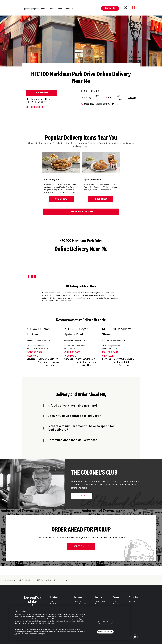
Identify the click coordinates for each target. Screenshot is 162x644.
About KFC (77, 601)
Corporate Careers (100, 604)
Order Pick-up (81, 546)
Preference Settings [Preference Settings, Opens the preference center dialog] (105, 632)
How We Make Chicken (81, 604)
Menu (52, 601)
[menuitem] (43, 9)
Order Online (41, 93)
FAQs (114, 601)
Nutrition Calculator (81, 212)
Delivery (132, 98)
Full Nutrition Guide (56, 604)
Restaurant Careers (101, 601)
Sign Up (81, 496)
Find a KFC (132, 601)
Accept (105, 622)
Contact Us (116, 604)
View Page (32, 356)
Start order (110, 8)
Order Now (61, 199)
